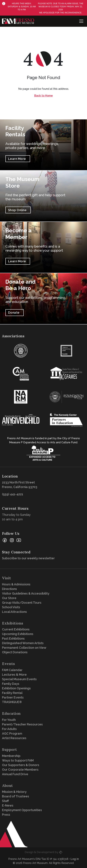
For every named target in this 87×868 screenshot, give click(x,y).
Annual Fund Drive (15, 774)
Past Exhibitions (13, 638)
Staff (5, 801)
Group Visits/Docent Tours (22, 603)
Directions (9, 589)
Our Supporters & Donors (21, 765)
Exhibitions (13, 623)
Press (6, 815)
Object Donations (15, 652)
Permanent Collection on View (24, 648)
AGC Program (12, 733)
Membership (11, 756)
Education (11, 713)
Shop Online (17, 210)
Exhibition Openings (16, 688)
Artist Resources (14, 738)
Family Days (11, 684)
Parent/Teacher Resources (22, 724)
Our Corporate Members (20, 770)
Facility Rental (12, 693)
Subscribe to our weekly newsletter (29, 558)
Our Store (9, 598)
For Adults (9, 729)
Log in (75, 859)
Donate (14, 313)
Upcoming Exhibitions (18, 634)
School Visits (11, 607)
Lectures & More (14, 675)
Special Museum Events (19, 679)
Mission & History (14, 792)
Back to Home (43, 96)
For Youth (9, 720)
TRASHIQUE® (12, 702)
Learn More (17, 159)
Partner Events (13, 697)
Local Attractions (14, 612)
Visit (7, 578)
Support (9, 750)
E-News (8, 805)
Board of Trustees (16, 796)
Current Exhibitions (16, 629)
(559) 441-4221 (13, 494)
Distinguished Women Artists (23, 643)
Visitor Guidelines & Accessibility (26, 593)
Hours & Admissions (16, 584)
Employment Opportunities (22, 810)
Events (8, 664)
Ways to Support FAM (18, 760)
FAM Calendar (12, 670)
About (7, 786)
